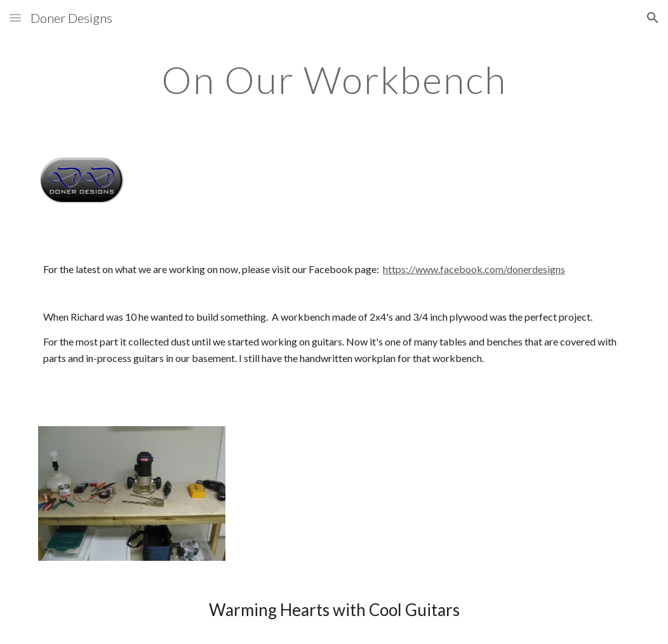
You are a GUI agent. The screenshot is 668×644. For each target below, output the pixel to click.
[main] (334, 79)
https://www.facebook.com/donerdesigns (474, 269)
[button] (15, 17)
